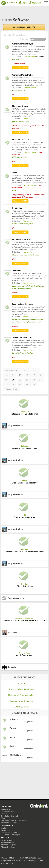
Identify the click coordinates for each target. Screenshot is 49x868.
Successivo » (12, 389)
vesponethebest (16, 426)
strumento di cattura (22, 139)
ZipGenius (17, 208)
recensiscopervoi (16, 598)
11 (30, 370)
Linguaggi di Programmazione (22, 695)
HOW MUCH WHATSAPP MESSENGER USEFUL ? (25, 621)
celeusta (12, 667)
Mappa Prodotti (8, 847)
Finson (13, 728)
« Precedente (12, 370)
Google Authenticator (22, 239)
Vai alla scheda (20, 68)
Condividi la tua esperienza (13, 835)
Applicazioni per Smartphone (22, 689)
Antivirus (22, 683)
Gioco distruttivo (25, 586)
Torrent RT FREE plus (22, 337)
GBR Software (16, 755)
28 (27, 384)
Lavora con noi (7, 811)
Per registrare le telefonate (24, 448)
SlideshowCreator (20, 106)
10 (24, 370)
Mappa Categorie (9, 845)
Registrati (36, 2)
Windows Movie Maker (23, 75)
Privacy (4, 814)
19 (6, 380)
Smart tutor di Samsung (23, 304)
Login (24, 2)
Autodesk (14, 719)
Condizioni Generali (10, 816)
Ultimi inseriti (7, 840)
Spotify (13, 746)
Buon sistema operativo (25, 517)
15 (20, 375)
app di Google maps (25, 655)
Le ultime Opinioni (9, 832)
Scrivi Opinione (8, 842)
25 (6, 384)
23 (34, 380)
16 (27, 375)
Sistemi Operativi (22, 707)
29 (34, 384)
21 (20, 380)
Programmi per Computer (22, 701)
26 (13, 384)
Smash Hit (17, 270)
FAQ (3, 818)
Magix (12, 737)
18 (40, 375)
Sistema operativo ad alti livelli (24, 414)
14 (13, 375)
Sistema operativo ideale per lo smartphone (25, 552)
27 (20, 384)
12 (37, 370)
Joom (15, 173)
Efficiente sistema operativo (25, 483)
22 (27, 380)
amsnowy (12, 632)
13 (6, 375)
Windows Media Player (23, 44)
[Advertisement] (20, 780)
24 (40, 380)
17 (34, 375)
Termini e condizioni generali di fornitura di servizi (15, 821)
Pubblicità (5, 809)
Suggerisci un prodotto (24, 27)
